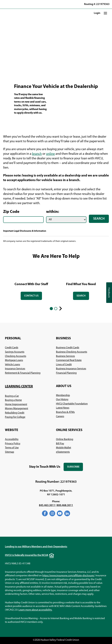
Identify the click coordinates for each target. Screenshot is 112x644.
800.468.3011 (65, 505)
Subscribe (75, 468)
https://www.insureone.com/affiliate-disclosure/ (68, 576)
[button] (105, 13)
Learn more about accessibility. (35, 610)
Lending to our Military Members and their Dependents (36, 547)
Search (99, 219)
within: (53, 212)
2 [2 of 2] (56, 309)
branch (37, 154)
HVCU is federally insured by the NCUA (27, 555)
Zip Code (11, 212)
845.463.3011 (47, 505)
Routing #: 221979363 (97, 4)
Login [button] (97, 13)
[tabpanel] (31, 283)
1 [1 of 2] (51, 309)
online (50, 154)
